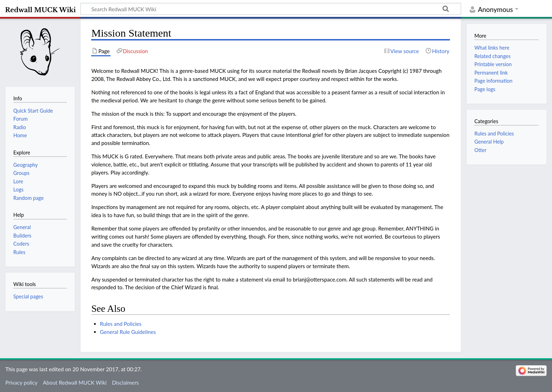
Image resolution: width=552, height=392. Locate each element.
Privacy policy (21, 382)
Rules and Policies (121, 324)
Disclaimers (125, 382)
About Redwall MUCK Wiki (75, 382)
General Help (489, 142)
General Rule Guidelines (128, 332)
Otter (480, 150)
